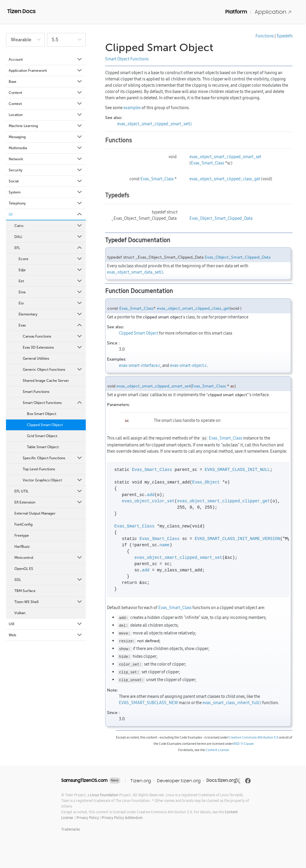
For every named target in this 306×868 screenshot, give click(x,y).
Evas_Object (206, 482)
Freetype (22, 536)
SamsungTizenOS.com (84, 780)
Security (46, 170)
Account (46, 60)
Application (273, 12)
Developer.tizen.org (179, 781)
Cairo (49, 226)
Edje (51, 270)
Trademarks (71, 829)
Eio (51, 303)
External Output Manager (35, 513)
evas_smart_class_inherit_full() (232, 703)
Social (46, 181)
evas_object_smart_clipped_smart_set (225, 157)
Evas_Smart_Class (208, 163)
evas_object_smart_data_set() (135, 272)
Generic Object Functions (53, 370)
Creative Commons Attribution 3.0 (254, 737)
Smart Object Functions (53, 403)
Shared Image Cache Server (46, 381)
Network (46, 159)
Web (46, 635)
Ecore (51, 259)
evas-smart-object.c (188, 365)
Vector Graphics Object (53, 480)
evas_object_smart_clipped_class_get (225, 179)
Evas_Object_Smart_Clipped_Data (221, 218)
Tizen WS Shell (49, 602)
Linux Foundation (104, 795)
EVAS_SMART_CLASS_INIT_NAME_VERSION (237, 539)
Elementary (51, 314)
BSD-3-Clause (244, 744)
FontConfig (23, 524)
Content (46, 93)
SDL (49, 580)
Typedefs (284, 36)
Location (46, 115)
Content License (217, 750)
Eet (51, 281)
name (165, 545)
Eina (51, 292)
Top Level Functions (39, 469)
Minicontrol (49, 558)
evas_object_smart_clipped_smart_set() (154, 124)
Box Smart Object (42, 414)
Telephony (46, 203)
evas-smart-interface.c (140, 365)
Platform (236, 12)
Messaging (46, 137)
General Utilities (36, 359)
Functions (265, 36)
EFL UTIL (49, 491)
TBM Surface (25, 591)
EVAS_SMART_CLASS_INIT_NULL (237, 470)
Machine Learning (46, 126)
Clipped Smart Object (45, 425)
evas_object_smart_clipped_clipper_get (224, 501)
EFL (49, 248)
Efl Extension (49, 502)
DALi (49, 237)
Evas (51, 325)
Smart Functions (36, 392)
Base (46, 82)
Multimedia (46, 148)
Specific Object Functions (53, 458)
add (151, 495)
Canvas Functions (53, 336)
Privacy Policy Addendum (122, 818)
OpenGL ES (24, 569)
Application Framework (46, 71)
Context (46, 104)
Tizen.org (141, 781)
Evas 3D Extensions (53, 347)
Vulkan (20, 613)
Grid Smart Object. (42, 436)
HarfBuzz (22, 547)
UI (46, 214)
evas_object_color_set (148, 501)
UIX (46, 624)
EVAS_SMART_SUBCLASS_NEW (148, 703)
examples (132, 108)
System (46, 192)
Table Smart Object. (43, 447)
